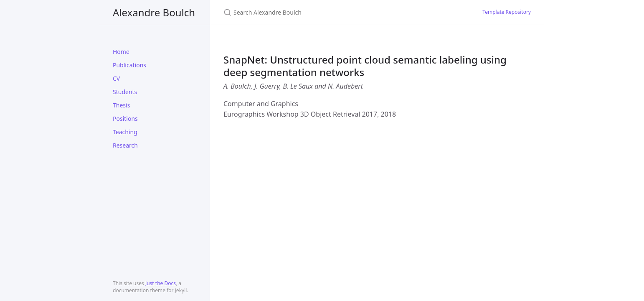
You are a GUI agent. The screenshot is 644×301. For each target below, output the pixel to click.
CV (116, 78)
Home (121, 52)
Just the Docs (161, 283)
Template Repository (507, 12)
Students (125, 92)
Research (125, 145)
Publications (129, 65)
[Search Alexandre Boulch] (322, 12)
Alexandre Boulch (154, 12)
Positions (125, 119)
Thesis (121, 105)
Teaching (125, 132)
